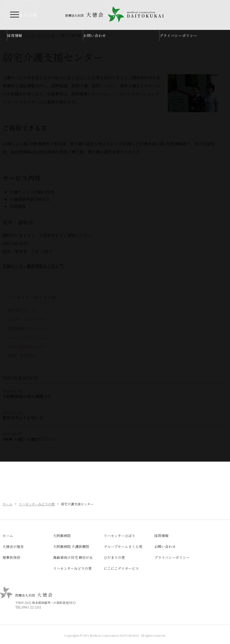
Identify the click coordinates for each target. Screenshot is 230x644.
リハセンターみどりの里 (37, 504)
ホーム (7, 504)
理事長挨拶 (11, 557)
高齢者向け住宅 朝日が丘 (73, 557)
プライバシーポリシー (178, 35)
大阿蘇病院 (62, 536)
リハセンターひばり (120, 536)
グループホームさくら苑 (123, 546)
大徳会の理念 (13, 546)
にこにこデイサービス (121, 568)
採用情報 (15, 35)
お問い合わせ (95, 35)
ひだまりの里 (114, 557)
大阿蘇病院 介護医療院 (71, 546)
